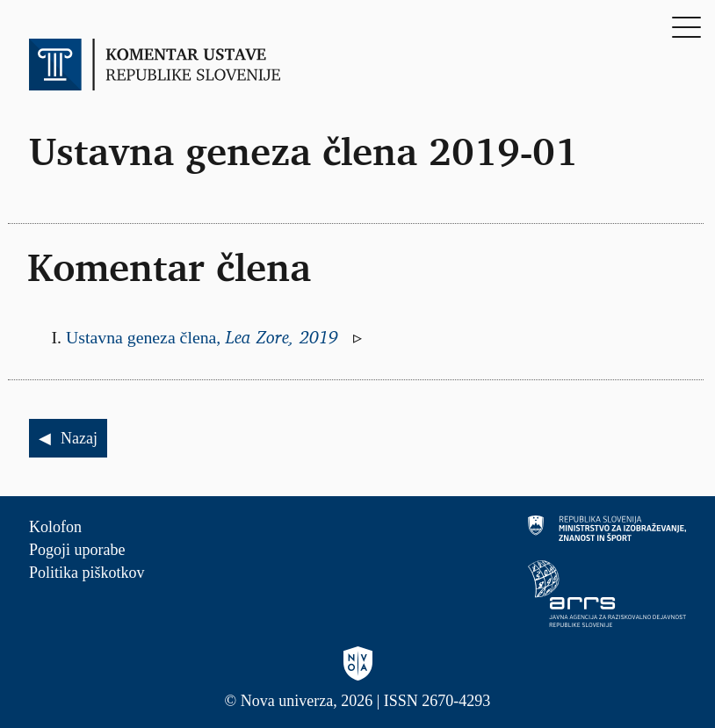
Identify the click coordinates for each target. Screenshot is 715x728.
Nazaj (79, 438)
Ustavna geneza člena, (205, 337)
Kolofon (55, 527)
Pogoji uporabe (77, 550)
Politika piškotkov (87, 573)
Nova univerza (287, 701)
